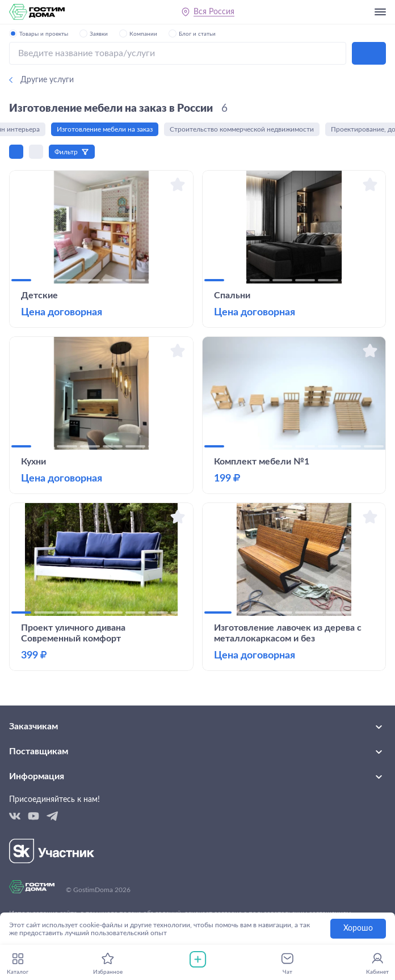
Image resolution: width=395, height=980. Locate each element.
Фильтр (66, 152)
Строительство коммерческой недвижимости (243, 129)
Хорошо (358, 928)
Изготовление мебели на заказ (106, 129)
